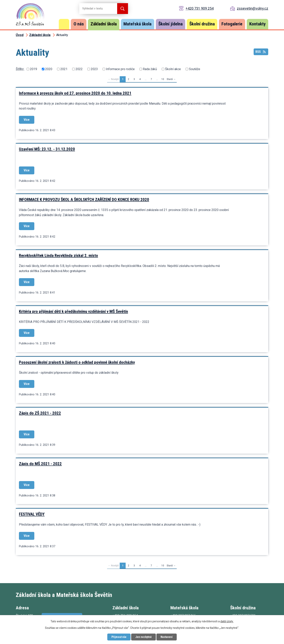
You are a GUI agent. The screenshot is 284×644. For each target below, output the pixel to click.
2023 (94, 69)
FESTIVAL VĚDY (32, 514)
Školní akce (173, 69)
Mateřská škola (137, 24)
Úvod (64, 24)
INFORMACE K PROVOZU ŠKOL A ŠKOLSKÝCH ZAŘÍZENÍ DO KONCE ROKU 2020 (84, 200)
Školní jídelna (170, 24)
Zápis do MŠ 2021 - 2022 (40, 464)
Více (27, 120)
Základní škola (104, 24)
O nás (79, 24)
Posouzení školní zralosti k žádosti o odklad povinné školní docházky (77, 362)
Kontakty (257, 24)
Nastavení (167, 637)
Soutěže (195, 69)
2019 (34, 69)
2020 (49, 69)
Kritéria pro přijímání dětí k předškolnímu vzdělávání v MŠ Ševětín (73, 311)
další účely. (227, 621)
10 (163, 79)
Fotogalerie (232, 24)
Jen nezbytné (143, 637)
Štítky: (20, 69)
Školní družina (202, 24)
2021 (64, 69)
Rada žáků (150, 69)
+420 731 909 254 (200, 8)
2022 (79, 69)
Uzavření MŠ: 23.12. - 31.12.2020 (47, 149)
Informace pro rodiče (120, 69)
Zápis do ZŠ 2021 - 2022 (40, 413)
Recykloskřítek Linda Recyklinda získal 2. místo (58, 256)
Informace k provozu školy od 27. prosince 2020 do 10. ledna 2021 (75, 93)
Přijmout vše (119, 637)
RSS (261, 52)
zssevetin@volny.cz (253, 8)
